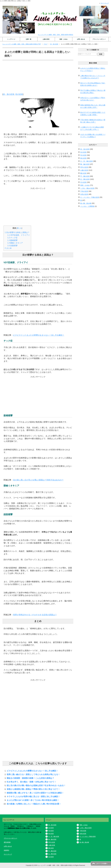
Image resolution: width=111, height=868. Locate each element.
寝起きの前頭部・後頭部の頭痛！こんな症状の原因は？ (30, 778)
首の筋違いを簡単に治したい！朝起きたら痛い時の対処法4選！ (34, 804)
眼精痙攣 (12, 240)
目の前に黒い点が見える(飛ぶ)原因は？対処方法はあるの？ (38, 480)
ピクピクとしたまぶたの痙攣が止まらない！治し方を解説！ (39, 335)
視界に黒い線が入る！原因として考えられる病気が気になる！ (33, 774)
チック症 (12, 238)
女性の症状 (84, 194)
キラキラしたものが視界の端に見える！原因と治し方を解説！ (33, 796)
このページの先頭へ (101, 864)
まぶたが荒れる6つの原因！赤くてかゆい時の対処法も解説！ (33, 800)
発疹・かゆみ (63, 39)
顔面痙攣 (12, 246)
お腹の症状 (46, 39)
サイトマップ (8, 854)
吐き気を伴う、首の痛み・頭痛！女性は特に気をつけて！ (31, 782)
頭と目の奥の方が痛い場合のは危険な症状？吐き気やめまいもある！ (36, 785)
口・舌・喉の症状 (87, 161)
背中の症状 (84, 167)
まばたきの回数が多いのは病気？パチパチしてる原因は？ (93, 136)
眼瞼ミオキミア (15, 243)
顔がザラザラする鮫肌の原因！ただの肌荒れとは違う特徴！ (93, 114)
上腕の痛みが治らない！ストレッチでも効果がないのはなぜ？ (93, 77)
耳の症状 (83, 155)
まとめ (8, 248)
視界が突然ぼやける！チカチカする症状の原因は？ (35, 615)
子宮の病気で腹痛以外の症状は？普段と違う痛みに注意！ (93, 121)
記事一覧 (29, 39)
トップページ (11, 39)
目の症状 (19, 94)
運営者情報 (7, 842)
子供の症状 (84, 191)
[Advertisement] (38, 77)
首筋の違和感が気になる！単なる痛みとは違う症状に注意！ (93, 106)
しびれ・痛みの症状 (87, 188)
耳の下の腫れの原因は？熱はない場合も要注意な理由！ (93, 92)
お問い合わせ (81, 39)
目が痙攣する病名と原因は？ (17, 232)
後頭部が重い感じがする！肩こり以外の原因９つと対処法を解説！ (35, 793)
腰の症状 (83, 173)
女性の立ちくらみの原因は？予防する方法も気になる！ (93, 99)
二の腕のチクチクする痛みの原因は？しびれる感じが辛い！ (92, 128)
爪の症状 (83, 182)
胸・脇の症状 (85, 164)
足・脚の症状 (85, 179)
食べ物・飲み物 (86, 203)
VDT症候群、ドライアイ (19, 235)
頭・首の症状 (9, 94)
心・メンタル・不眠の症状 (90, 197)
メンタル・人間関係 (87, 206)
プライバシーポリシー (99, 39)
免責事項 (6, 850)
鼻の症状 (83, 158)
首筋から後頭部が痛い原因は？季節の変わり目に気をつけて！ (33, 789)
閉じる (19, 228)
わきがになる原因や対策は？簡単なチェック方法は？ (93, 69)
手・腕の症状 (85, 176)
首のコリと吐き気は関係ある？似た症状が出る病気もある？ (93, 84)
